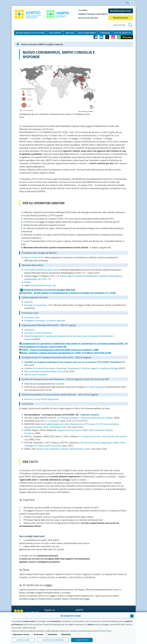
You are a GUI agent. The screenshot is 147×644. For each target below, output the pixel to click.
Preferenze (39, 634)
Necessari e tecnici (21, 634)
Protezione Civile (32, 318)
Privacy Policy (105, 631)
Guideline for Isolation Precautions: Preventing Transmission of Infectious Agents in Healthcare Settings (71, 368)
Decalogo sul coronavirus (35, 305)
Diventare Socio (121, 18)
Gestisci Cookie (23, 640)
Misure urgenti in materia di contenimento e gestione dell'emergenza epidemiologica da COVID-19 (73, 278)
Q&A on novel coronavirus (36, 374)
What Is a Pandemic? (50, 421)
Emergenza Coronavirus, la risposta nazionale (45, 321)
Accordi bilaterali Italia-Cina (43, 285)
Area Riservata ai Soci (121, 11)
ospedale (60, 384)
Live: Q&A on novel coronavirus (38, 333)
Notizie (28, 282)
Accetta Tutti (82, 640)
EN (132, 3)
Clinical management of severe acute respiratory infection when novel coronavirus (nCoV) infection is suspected (69, 338)
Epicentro (29, 302)
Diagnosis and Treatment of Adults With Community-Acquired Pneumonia (68, 432)
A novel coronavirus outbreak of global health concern (66, 449)
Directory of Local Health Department (42, 399)
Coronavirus (29, 330)
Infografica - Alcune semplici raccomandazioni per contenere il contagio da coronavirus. (67, 293)
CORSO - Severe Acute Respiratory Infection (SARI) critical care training (59, 350)
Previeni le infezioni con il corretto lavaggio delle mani (47, 290)
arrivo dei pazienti (97, 387)
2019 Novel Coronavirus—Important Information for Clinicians (85, 418)
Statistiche (52, 634)
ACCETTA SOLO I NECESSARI (53, 640)
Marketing (66, 634)
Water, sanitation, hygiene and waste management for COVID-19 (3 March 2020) (65, 353)
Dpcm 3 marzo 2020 (34, 257)
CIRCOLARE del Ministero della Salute (42, 270)
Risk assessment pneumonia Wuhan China (43, 371)
